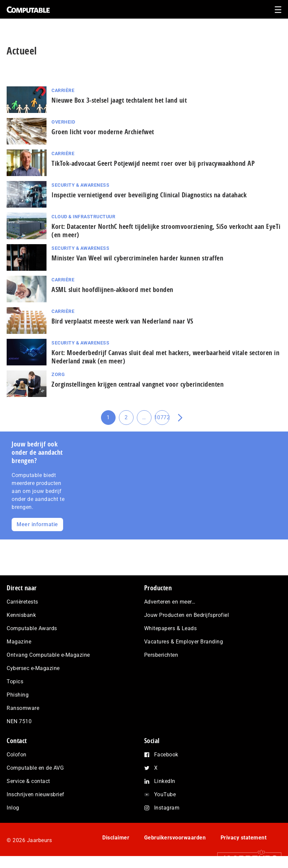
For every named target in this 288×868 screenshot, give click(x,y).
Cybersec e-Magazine (33, 668)
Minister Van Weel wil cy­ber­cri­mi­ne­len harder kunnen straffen (137, 258)
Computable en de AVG (35, 768)
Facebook (166, 755)
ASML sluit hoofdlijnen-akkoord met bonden (112, 289)
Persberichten (161, 655)
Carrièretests (22, 602)
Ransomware (23, 708)
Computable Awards (32, 628)
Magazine (19, 642)
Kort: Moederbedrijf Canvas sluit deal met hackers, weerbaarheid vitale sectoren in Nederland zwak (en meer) (165, 357)
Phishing (18, 695)
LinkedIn (165, 781)
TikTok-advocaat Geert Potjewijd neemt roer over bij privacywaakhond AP (153, 163)
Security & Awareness (80, 185)
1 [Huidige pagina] (111, 420)
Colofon (17, 755)
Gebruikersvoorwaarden (175, 838)
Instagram (167, 808)
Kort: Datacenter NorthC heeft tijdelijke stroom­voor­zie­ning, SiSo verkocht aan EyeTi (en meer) (166, 231)
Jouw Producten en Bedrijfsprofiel (187, 615)
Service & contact (28, 781)
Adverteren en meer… (170, 602)
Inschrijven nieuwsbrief (36, 794)
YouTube (165, 794)
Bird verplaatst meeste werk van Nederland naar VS (122, 321)
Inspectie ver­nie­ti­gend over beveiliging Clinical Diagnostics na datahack (149, 195)
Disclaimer (116, 838)
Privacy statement (244, 838)
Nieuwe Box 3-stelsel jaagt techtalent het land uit (119, 100)
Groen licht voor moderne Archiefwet (103, 132)
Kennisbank (21, 615)
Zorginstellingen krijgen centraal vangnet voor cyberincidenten (138, 384)
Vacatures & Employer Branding (184, 642)
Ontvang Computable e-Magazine (48, 655)
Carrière (63, 90)
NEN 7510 (19, 721)
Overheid (63, 122)
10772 (162, 420)
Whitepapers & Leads (171, 628)
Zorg (58, 374)
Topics (15, 681)
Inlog (13, 808)
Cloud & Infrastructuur (83, 217)
